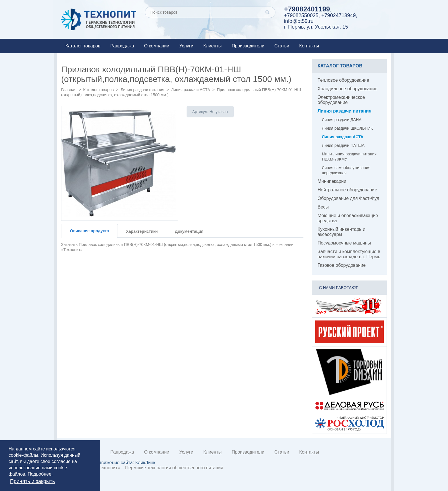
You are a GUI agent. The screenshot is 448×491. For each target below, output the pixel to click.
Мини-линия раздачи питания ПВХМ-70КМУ (349, 157)
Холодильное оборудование (348, 89)
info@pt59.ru (299, 21)
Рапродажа (122, 46)
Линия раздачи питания (142, 90)
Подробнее (40, 474)
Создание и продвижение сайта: (110, 463)
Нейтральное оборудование (348, 190)
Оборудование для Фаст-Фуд (349, 198)
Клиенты (213, 46)
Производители (248, 46)
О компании (157, 46)
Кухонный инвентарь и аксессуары (342, 232)
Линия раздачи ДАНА (342, 120)
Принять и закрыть (32, 481)
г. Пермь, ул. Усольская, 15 (316, 27)
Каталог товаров (83, 46)
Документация (189, 231)
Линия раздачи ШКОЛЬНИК (347, 128)
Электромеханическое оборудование (341, 100)
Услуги (186, 46)
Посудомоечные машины (344, 243)
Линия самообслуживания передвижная (346, 170)
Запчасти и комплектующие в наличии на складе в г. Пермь (349, 254)
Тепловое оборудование (344, 80)
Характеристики (142, 231)
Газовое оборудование (342, 265)
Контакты (309, 46)
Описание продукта (89, 231)
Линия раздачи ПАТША (343, 145)
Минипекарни (332, 181)
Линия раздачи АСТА (191, 90)
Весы (323, 207)
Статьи (282, 46)
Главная (69, 90)
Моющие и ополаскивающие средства (348, 218)
